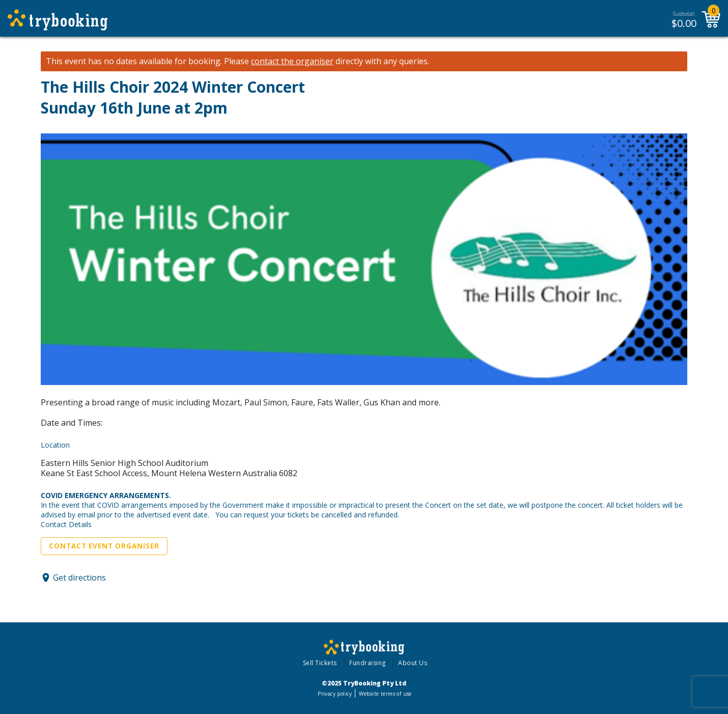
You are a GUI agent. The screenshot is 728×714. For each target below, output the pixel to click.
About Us (413, 663)
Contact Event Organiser (104, 546)
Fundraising (368, 663)
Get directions (79, 578)
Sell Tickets (320, 663)
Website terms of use (385, 694)
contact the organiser (292, 61)
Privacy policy (335, 694)
